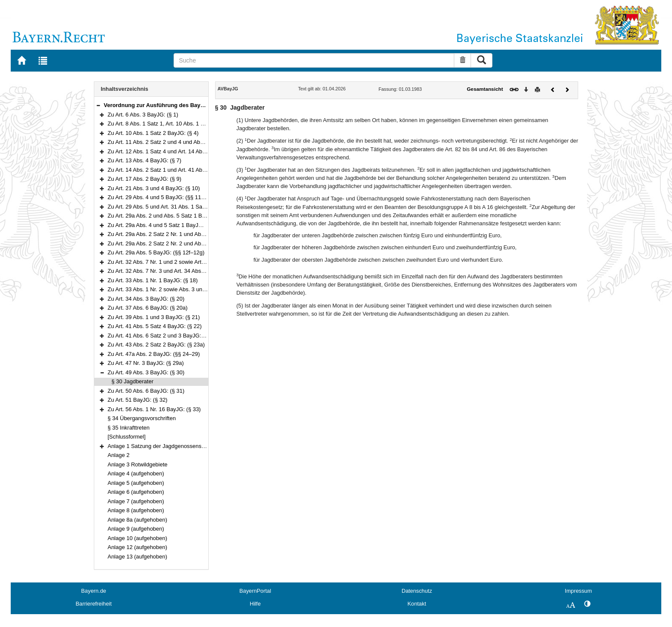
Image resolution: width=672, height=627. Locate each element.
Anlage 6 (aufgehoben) (136, 492)
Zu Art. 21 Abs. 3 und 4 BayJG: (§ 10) (154, 188)
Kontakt (417, 604)
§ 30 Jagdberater (132, 381)
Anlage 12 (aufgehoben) (137, 547)
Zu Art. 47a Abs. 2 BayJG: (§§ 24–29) (154, 354)
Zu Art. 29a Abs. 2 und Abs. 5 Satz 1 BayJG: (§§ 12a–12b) (179, 216)
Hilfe (255, 604)
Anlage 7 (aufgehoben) (136, 501)
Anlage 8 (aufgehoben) (136, 510)
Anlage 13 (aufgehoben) (137, 557)
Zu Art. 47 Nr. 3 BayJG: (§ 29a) (146, 363)
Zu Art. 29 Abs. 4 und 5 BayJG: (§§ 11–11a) (161, 197)
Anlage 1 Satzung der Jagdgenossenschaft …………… (175, 446)
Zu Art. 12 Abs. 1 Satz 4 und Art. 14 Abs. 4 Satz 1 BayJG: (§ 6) (184, 151)
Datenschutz (417, 591)
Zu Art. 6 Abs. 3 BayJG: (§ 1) (143, 115)
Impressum (578, 591)
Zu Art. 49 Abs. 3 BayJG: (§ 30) (146, 372)
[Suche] (314, 60)
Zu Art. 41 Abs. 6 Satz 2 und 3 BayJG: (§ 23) (162, 336)
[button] (98, 105)
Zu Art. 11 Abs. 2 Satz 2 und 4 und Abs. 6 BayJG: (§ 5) (175, 142)
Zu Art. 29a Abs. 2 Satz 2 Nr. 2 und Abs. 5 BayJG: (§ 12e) (178, 243)
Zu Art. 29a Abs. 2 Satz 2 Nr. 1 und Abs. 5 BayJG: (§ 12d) (178, 234)
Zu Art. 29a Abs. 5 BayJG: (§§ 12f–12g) (156, 252)
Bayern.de (93, 591)
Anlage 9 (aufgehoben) (136, 529)
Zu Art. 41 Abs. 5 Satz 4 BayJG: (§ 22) (155, 326)
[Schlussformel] (127, 437)
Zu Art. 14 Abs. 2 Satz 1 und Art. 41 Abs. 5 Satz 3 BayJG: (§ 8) (184, 170)
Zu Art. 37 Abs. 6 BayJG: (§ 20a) (147, 308)
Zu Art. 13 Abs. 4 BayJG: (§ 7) (144, 160)
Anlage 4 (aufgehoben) (136, 473)
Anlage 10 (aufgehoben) (137, 538)
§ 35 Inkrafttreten (129, 428)
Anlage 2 (118, 455)
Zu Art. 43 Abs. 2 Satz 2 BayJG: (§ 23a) (156, 345)
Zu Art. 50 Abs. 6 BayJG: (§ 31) (146, 391)
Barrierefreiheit (94, 604)
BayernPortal (255, 591)
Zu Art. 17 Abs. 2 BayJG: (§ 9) (144, 179)
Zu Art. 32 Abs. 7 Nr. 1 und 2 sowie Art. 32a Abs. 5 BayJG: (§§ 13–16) (193, 262)
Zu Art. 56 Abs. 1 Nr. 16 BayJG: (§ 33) (154, 409)
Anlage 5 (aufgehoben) (136, 483)
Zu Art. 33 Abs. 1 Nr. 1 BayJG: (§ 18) (153, 280)
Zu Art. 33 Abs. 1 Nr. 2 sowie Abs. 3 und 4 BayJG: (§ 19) (177, 289)
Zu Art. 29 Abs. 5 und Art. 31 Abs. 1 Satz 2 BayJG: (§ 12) (177, 207)
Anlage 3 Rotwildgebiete (138, 464)
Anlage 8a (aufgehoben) (137, 520)
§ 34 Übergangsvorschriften (142, 418)
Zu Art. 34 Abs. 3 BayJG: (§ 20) (146, 299)
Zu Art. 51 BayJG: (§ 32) (138, 400)
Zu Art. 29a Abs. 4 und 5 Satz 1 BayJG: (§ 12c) (165, 225)
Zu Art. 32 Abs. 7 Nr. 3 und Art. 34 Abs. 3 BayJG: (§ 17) (175, 271)
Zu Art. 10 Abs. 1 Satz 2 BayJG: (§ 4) (153, 133)
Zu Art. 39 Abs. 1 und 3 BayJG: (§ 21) (154, 317)
